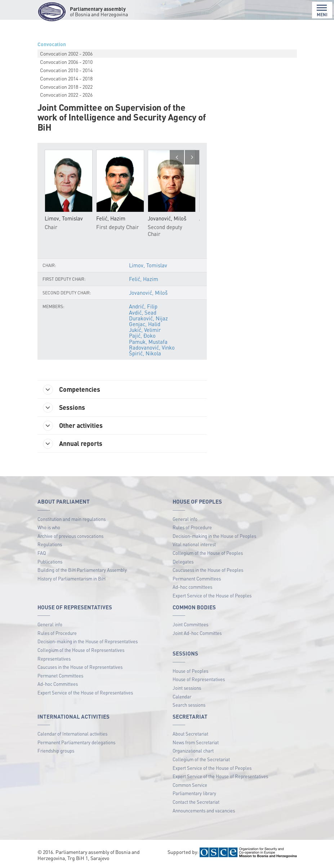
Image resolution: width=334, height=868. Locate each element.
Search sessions (189, 705)
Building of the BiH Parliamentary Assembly (82, 570)
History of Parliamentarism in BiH (72, 578)
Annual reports (73, 444)
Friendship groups (56, 751)
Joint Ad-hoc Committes (197, 633)
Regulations (50, 544)
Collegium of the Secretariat (201, 759)
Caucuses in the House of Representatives (80, 667)
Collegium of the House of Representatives (81, 650)
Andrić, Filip (143, 306)
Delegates (183, 562)
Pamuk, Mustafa (148, 342)
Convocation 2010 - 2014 (66, 70)
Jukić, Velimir (145, 330)
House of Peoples (190, 671)
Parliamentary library (194, 793)
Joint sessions (187, 688)
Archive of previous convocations (70, 536)
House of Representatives (199, 679)
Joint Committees (190, 624)
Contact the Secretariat (196, 802)
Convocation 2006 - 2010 (66, 62)
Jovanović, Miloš (148, 293)
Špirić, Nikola (145, 353)
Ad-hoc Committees (58, 684)
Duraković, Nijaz (148, 318)
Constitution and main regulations (72, 519)
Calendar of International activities (72, 734)
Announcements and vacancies (204, 810)
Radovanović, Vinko (152, 347)
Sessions (64, 408)
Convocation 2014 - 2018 (66, 78)
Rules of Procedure (192, 527)
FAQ (42, 553)
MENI (322, 11)
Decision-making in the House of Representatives (88, 641)
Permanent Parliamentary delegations (76, 742)
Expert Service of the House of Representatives (85, 692)
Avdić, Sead (143, 312)
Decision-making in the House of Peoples (214, 536)
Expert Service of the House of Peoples (212, 595)
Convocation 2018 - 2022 (66, 87)
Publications (50, 562)
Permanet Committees (60, 676)
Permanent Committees (197, 578)
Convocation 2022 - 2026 (66, 95)
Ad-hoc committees (192, 587)
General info (185, 519)
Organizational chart (193, 751)
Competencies (72, 390)
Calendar (182, 696)
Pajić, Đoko (142, 336)
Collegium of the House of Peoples (208, 553)
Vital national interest (194, 544)
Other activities (73, 426)
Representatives (54, 659)
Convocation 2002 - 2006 (66, 53)
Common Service (190, 785)
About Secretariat (190, 734)
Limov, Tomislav (148, 265)
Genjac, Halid (145, 324)
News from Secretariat (196, 742)
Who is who (49, 527)
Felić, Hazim (144, 279)
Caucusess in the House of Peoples (208, 570)
